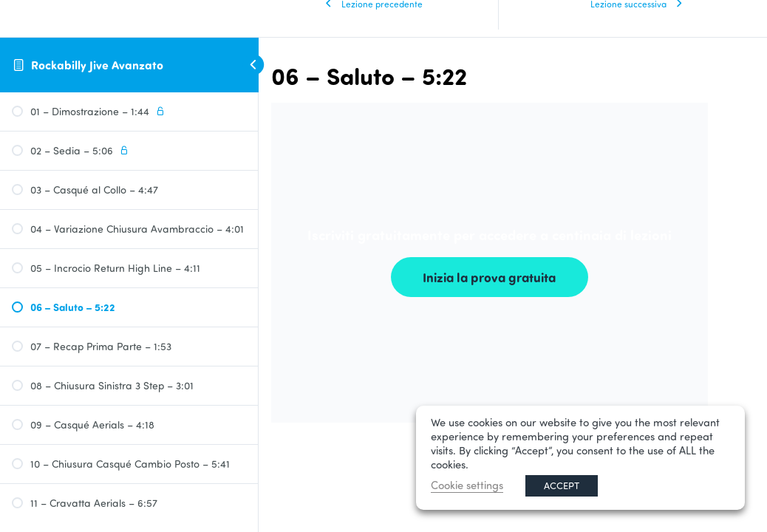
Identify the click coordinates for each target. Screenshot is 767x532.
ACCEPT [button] (562, 485)
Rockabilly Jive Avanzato (97, 65)
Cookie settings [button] (467, 485)
